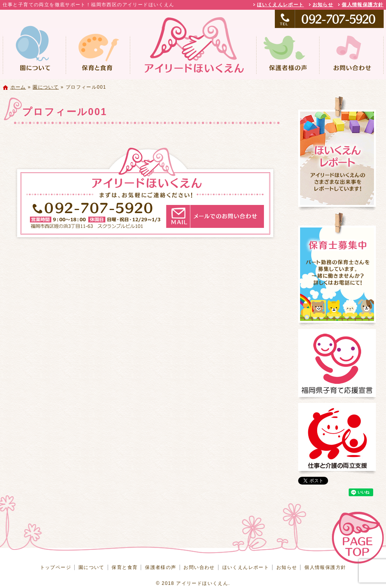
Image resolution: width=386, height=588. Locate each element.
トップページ (193, 54)
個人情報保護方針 (362, 5)
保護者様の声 (288, 54)
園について (34, 54)
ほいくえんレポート (280, 5)
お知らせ (323, 5)
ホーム (18, 87)
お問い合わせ (351, 54)
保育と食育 (98, 54)
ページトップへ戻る (358, 538)
